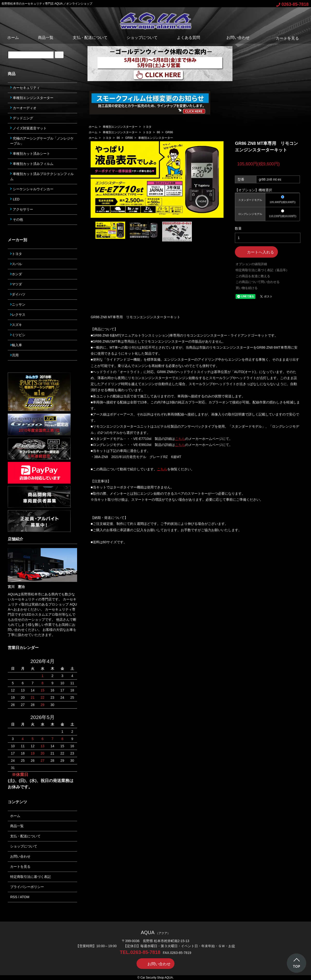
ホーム (13, 38)
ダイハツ (18, 294)
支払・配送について (90, 38)
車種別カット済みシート (30, 154)
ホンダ (16, 274)
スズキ (16, 325)
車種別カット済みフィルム (32, 164)
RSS (14, 897)
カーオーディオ (23, 108)
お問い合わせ (235, 38)
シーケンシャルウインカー (32, 189)
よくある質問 (188, 38)
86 (158, 132)
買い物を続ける (247, 288)
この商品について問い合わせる (258, 282)
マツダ (16, 284)
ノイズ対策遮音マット (28, 128)
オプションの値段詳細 (251, 264)
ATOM (25, 897)
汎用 (14, 355)
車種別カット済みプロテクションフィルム (42, 176)
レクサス (18, 315)
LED (15, 199)
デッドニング (22, 118)
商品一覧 (46, 38)
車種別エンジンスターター (120, 127)
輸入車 (16, 345)
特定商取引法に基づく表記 (30, 877)
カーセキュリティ (25, 88)
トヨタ (147, 127)
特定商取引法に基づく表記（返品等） (262, 270)
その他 (17, 219)
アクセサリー (22, 209)
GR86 (169, 132)
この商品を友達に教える (253, 276)
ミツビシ (18, 335)
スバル (16, 264)
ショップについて (142, 38)
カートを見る (284, 38)
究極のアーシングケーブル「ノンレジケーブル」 (42, 141)
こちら (180, 439)
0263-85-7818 (292, 4)
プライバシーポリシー (27, 887)
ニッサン (18, 304)
